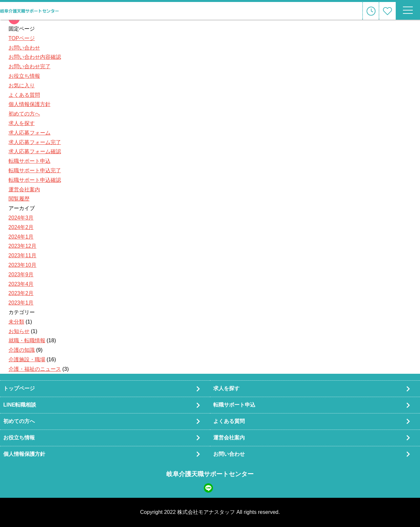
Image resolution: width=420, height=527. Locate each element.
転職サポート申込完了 (35, 170)
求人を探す (22, 123)
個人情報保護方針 (30, 104)
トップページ (19, 388)
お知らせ (19, 331)
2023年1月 (21, 303)
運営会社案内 (24, 190)
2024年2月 (21, 227)
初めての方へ (24, 114)
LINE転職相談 (20, 405)
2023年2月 (21, 293)
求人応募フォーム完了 (35, 142)
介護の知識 (22, 350)
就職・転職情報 (27, 340)
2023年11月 (22, 255)
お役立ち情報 (24, 76)
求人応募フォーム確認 (35, 151)
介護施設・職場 (27, 359)
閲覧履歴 (19, 199)
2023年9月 (21, 274)
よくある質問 (24, 95)
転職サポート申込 (30, 161)
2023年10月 (22, 265)
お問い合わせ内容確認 (35, 57)
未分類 (16, 322)
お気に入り (22, 85)
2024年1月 (21, 237)
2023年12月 (22, 246)
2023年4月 (21, 284)
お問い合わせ (24, 48)
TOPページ (22, 38)
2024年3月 (21, 218)
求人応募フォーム (30, 133)
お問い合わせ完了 (30, 66)
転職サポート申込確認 (35, 180)
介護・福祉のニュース (35, 369)
